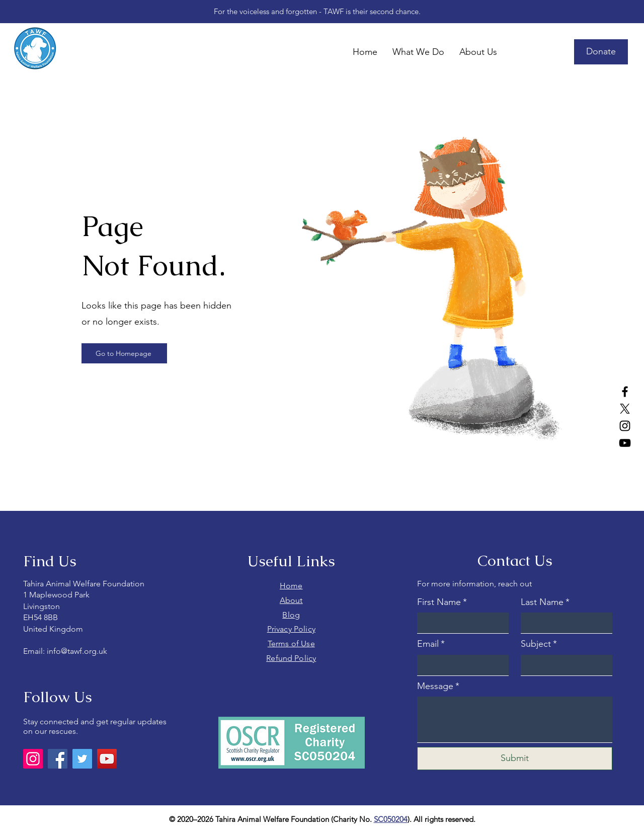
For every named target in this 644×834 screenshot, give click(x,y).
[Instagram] (625, 426)
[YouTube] (625, 443)
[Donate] (601, 52)
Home (291, 586)
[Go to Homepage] (124, 353)
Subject (539, 644)
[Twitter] (82, 759)
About (291, 600)
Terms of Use (291, 643)
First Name (442, 602)
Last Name (545, 602)
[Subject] (563, 665)
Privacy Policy (291, 629)
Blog (291, 615)
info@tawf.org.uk (77, 651)
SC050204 (391, 819)
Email (431, 644)
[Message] (515, 719)
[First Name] (460, 623)
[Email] (460, 665)
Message (438, 686)
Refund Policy (291, 658)
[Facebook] (625, 392)
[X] (625, 409)
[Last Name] (563, 623)
